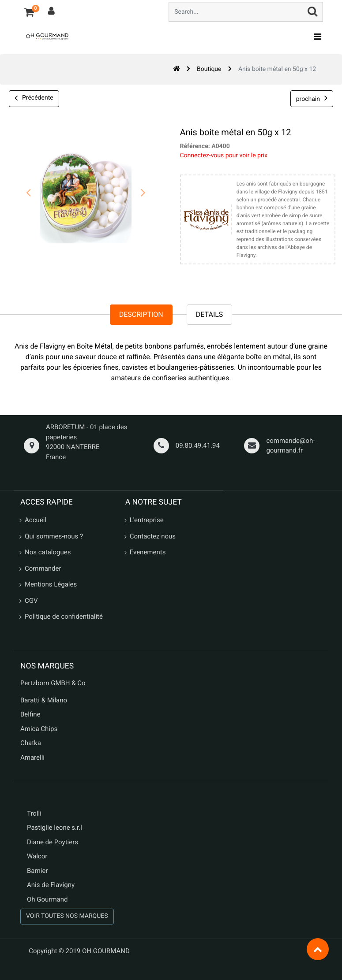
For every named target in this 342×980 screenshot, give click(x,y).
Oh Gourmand (47, 899)
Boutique (209, 69)
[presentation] (29, 193)
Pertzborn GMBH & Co (53, 683)
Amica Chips (39, 729)
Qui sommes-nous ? (54, 536)
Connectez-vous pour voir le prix (223, 156)
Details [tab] (210, 314)
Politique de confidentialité (64, 616)
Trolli (34, 813)
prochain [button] (312, 98)
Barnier (38, 871)
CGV (31, 601)
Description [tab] (141, 314)
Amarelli (32, 757)
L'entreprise (147, 520)
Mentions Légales (51, 584)
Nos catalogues (48, 552)
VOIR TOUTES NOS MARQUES (67, 916)
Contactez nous (153, 536)
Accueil (36, 520)
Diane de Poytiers (53, 842)
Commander (43, 568)
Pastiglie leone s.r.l (55, 828)
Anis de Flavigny (51, 885)
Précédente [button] (34, 99)
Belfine (30, 714)
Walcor (37, 856)
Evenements (148, 552)
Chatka (31, 743)
